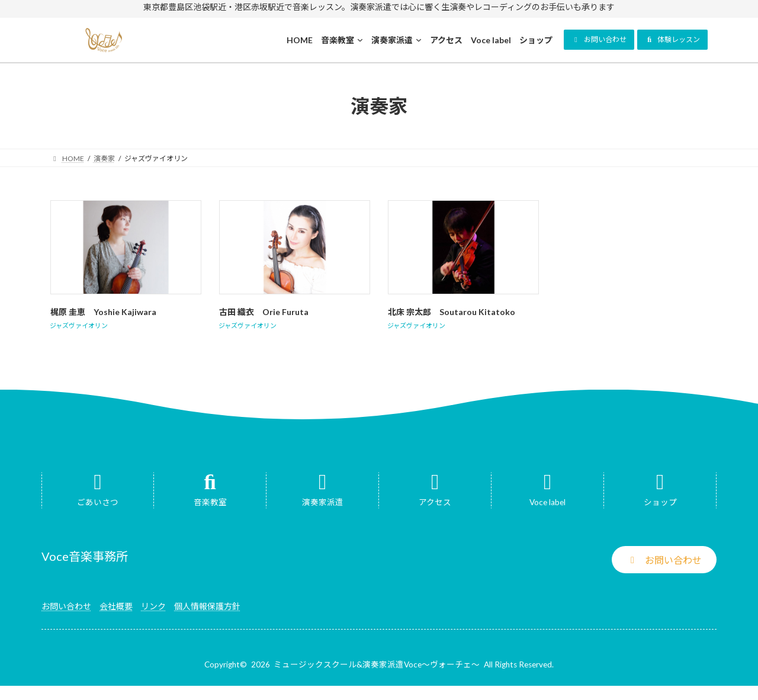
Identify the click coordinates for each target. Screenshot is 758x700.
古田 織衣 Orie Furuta (268, 312)
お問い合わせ (66, 606)
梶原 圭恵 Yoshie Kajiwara (107, 312)
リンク (153, 606)
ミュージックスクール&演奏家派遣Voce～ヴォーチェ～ (377, 664)
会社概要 (116, 606)
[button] (599, 40)
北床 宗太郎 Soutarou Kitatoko (452, 312)
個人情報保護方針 (207, 606)
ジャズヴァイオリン (79, 325)
